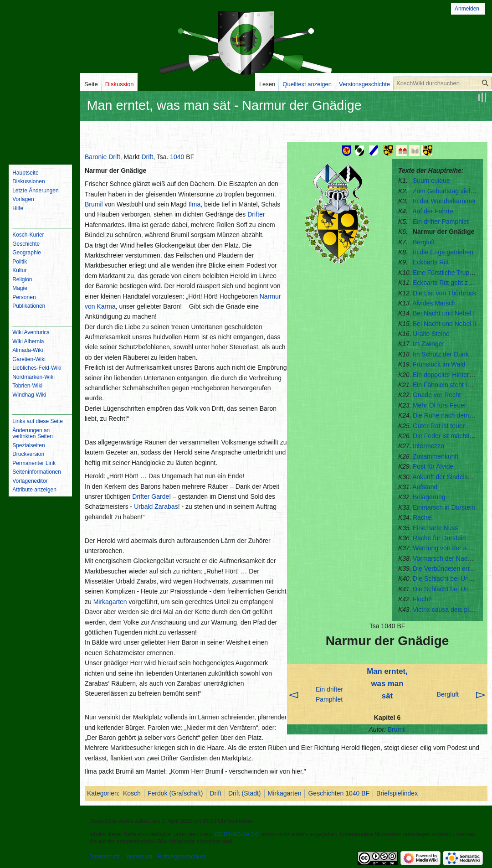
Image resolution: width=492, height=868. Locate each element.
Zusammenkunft (436, 456)
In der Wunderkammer (444, 201)
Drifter (256, 214)
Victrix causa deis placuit (448, 610)
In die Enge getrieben (443, 252)
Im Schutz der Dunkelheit (448, 354)
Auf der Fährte (433, 211)
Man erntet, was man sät (387, 684)
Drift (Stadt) (245, 793)
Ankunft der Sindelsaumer (449, 477)
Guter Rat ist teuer (439, 426)
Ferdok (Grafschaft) (175, 793)
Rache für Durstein (439, 538)
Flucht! (422, 599)
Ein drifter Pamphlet (441, 222)
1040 (177, 157)
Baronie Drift (102, 157)
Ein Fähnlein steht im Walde (452, 385)
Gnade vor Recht (437, 395)
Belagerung (429, 497)
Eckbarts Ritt (431, 262)
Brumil (397, 729)
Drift (147, 157)
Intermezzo (428, 446)
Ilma (195, 204)
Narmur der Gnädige (443, 232)
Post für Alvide (433, 466)
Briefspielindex (397, 793)
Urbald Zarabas (156, 506)
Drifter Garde (151, 496)
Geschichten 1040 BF (339, 793)
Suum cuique (431, 181)
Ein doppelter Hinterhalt (446, 375)
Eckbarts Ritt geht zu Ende (451, 283)
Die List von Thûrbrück (445, 293)
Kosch (132, 793)
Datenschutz (105, 857)
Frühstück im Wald (439, 364)
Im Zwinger (428, 344)
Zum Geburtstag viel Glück (451, 191)
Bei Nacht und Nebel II (445, 324)
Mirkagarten (110, 602)
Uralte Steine (431, 334)
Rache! (423, 517)
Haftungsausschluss (182, 857)
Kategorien (102, 793)
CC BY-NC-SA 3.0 (236, 834)
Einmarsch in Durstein (444, 507)
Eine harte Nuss (436, 528)
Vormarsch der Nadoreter (448, 558)
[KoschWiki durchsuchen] (443, 83)
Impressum (139, 857)
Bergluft (424, 242)
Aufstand (425, 487)
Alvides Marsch (434, 303)
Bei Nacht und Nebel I (444, 313)
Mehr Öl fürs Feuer (439, 405)
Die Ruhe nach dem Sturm (450, 415)
